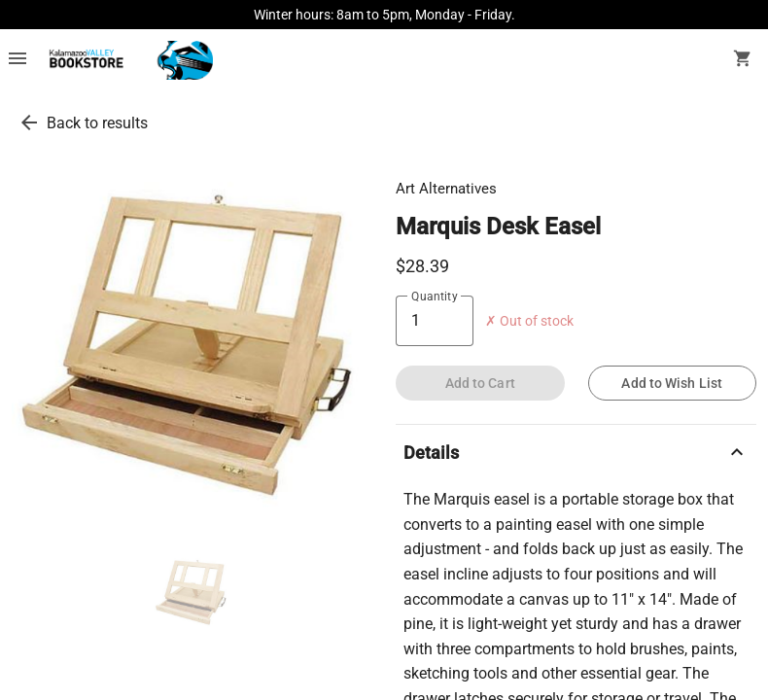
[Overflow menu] (17, 60)
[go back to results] (29, 122)
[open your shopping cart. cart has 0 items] (743, 60)
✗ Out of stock (529, 321)
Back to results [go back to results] (97, 123)
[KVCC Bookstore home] (128, 60)
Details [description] (576, 452)
